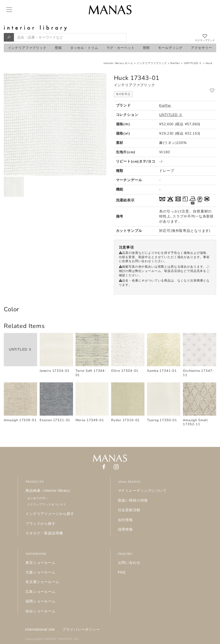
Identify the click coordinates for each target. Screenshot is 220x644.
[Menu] (9, 10)
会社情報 (125, 520)
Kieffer (175, 63)
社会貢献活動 (129, 510)
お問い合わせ (129, 563)
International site (40, 629)
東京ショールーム (41, 563)
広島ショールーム (41, 592)
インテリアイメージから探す (50, 514)
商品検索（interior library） (49, 490)
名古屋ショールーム (42, 582)
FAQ (122, 572)
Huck (209, 63)
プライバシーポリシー (81, 629)
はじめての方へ (38, 498)
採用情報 (125, 529)
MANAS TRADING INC (62, 639)
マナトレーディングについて (142, 490)
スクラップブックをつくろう (47, 504)
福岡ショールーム (41, 601)
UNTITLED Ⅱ (193, 63)
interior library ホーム (118, 63)
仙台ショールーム (41, 611)
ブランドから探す (41, 524)
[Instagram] (116, 467)
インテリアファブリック (152, 63)
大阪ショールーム (41, 572)
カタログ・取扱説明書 (44, 533)
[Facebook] (104, 467)
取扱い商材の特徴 (133, 500)
